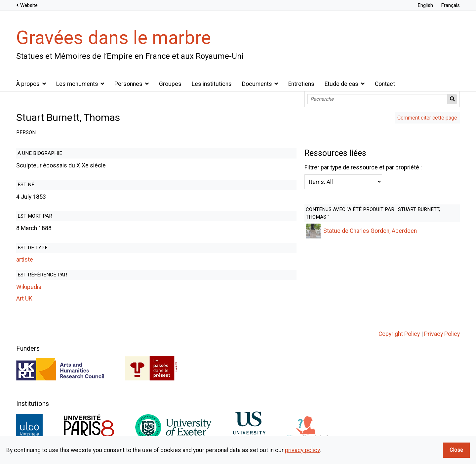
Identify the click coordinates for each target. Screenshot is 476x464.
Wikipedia (29, 287)
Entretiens (301, 84)
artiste (25, 260)
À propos (28, 84)
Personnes (128, 84)
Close (456, 450)
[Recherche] (377, 99)
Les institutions (212, 84)
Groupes (170, 84)
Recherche (452, 99)
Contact (385, 84)
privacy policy (302, 450)
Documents (257, 84)
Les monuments (77, 84)
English (425, 5)
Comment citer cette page (427, 118)
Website (29, 5)
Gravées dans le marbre (114, 38)
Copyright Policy (399, 334)
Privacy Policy (442, 334)
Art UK (24, 299)
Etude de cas (341, 84)
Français (450, 5)
